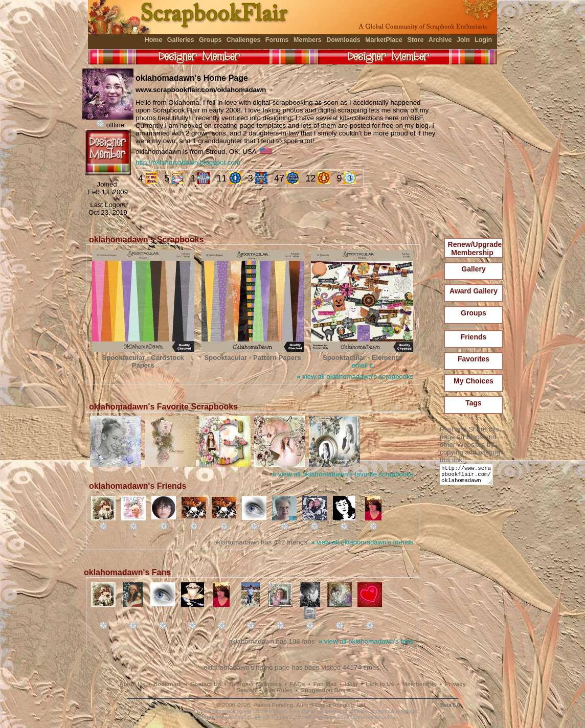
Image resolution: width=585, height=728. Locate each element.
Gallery (473, 269)
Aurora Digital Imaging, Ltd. (331, 705)
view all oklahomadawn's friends (362, 542)
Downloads (343, 40)
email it (362, 365)
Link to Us (380, 684)
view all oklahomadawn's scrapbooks (355, 377)
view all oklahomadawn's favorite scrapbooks (343, 474)
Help (352, 684)
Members (308, 40)
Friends (474, 337)
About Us (132, 684)
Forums (277, 40)
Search (246, 690)
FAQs (298, 684)
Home (154, 40)
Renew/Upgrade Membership (475, 248)
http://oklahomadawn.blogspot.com (188, 162)
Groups (210, 40)
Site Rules (278, 690)
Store (415, 40)
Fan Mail (325, 684)
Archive (440, 40)
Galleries (181, 40)
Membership (420, 684)
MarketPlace (384, 40)
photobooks (379, 717)
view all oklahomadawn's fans (366, 641)
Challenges (244, 40)
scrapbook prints (336, 717)
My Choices (474, 381)
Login (483, 40)
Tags (474, 403)
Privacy (455, 684)
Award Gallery (474, 291)
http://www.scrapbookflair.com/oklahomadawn (468, 477)
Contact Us (206, 684)
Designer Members (255, 684)
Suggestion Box (323, 690)
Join (463, 40)
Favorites (474, 359)
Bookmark (168, 684)
